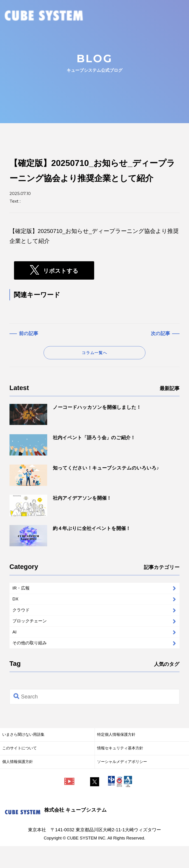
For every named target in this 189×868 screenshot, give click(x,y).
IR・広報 (25, 593)
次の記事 (160, 333)
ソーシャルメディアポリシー (122, 784)
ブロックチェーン (37, 635)
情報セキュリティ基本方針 (120, 770)
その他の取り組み (36, 663)
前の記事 (29, 333)
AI (16, 649)
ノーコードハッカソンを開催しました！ (75, 418)
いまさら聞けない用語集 (23, 756)
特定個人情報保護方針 (116, 756)
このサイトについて (20, 770)
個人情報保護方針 (18, 784)
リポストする (61, 271)
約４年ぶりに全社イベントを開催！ (70, 539)
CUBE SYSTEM (44, 16)
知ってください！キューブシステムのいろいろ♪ (84, 479)
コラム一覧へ (94, 355)
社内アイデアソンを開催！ (61, 509)
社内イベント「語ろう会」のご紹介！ (72, 448)
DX (17, 607)
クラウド (25, 621)
